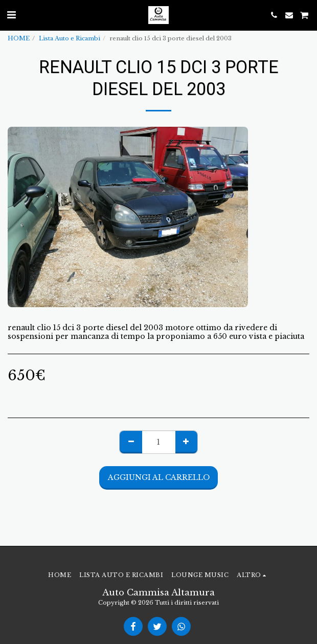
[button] (11, 15)
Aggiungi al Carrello (159, 477)
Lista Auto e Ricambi (70, 38)
